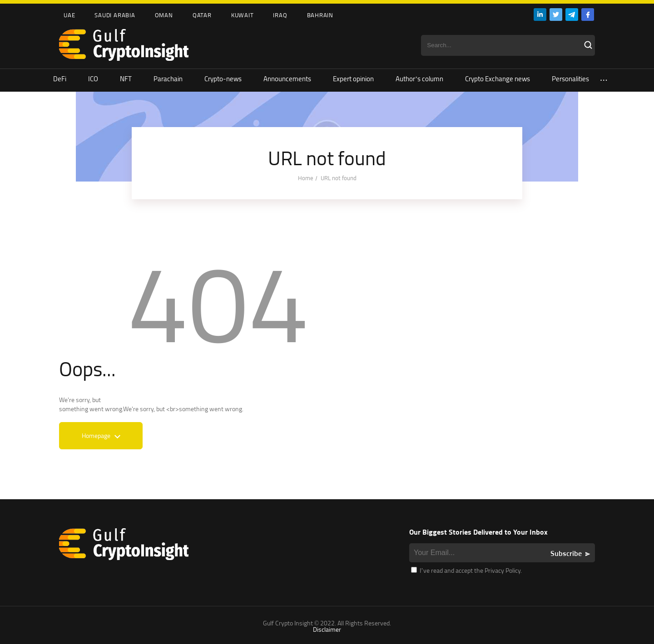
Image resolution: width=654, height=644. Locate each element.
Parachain (168, 79)
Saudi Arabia (115, 15)
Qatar (202, 15)
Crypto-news (223, 79)
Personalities (570, 79)
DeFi (60, 79)
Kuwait (243, 15)
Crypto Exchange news (498, 79)
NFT (126, 79)
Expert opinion (353, 79)
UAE (69, 15)
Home (306, 178)
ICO (93, 79)
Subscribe (566, 553)
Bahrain (320, 15)
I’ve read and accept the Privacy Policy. (466, 570)
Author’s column (419, 79)
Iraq (280, 15)
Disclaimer (327, 629)
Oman (164, 15)
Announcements (287, 79)
